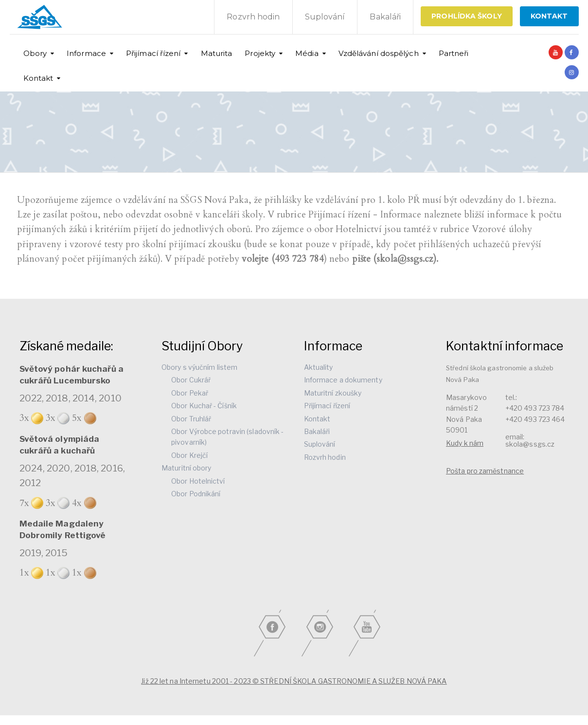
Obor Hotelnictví (198, 481)
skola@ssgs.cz (530, 444)
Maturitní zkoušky (333, 393)
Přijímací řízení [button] (153, 53)
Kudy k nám (465, 443)
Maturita (217, 53)
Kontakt (317, 419)
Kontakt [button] (38, 78)
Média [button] (307, 53)
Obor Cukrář (191, 380)
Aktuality (319, 367)
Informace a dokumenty (343, 380)
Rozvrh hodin (253, 17)
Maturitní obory (187, 468)
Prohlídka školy (467, 16)
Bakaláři (385, 17)
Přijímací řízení (327, 406)
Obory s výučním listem (199, 367)
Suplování (325, 17)
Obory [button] (35, 53)
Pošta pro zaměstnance (485, 471)
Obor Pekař (190, 393)
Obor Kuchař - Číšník (204, 406)
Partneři (454, 53)
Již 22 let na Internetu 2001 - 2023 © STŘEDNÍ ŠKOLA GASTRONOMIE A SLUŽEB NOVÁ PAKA (294, 681)
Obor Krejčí (189, 455)
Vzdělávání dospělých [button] (379, 53)
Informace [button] (86, 53)
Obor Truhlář (191, 419)
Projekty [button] (260, 53)
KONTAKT (549, 16)
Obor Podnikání (196, 494)
